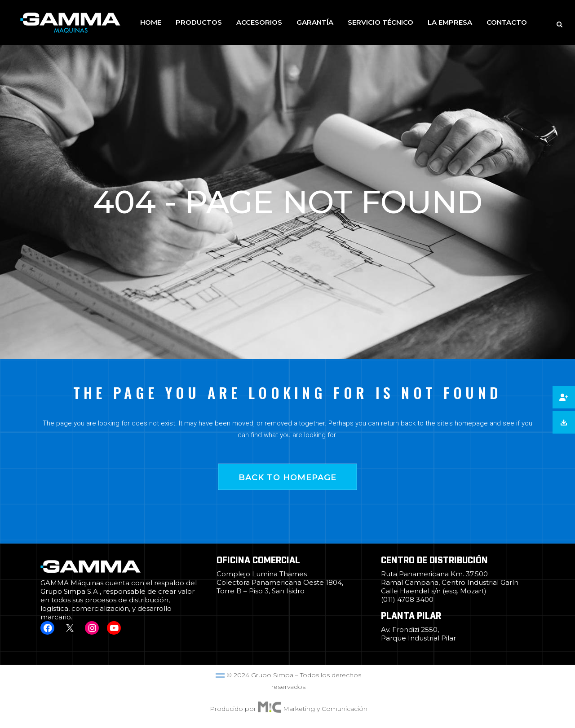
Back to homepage (287, 478)
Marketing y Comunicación (325, 709)
